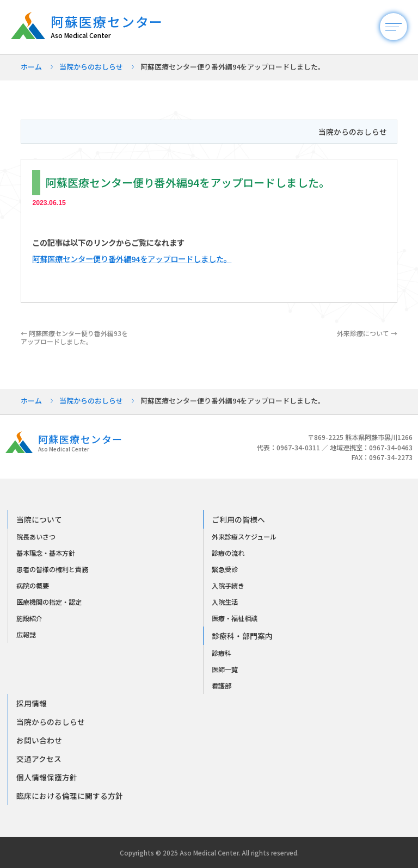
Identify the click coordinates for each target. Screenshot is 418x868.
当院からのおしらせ (91, 67)
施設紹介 (29, 618)
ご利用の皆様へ (238, 519)
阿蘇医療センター (112, 27)
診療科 (222, 653)
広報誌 (26, 635)
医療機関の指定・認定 (49, 602)
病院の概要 (33, 586)
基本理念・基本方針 (46, 553)
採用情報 (32, 703)
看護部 (222, 686)
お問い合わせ (39, 740)
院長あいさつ (36, 537)
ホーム (31, 67)
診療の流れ (228, 553)
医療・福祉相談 (235, 618)
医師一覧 (225, 669)
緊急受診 (225, 569)
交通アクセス (39, 759)
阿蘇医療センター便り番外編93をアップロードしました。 (74, 337)
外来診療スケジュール (244, 537)
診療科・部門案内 (242, 636)
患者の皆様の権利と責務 (52, 569)
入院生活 (225, 602)
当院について (39, 519)
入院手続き (228, 586)
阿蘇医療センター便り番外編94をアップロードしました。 (132, 259)
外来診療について (367, 333)
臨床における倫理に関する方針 (70, 796)
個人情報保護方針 (47, 777)
